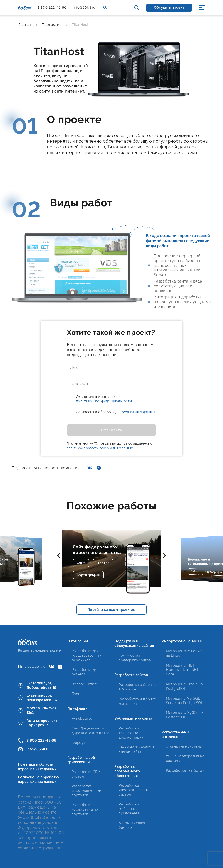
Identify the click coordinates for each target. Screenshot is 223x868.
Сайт (81, 563)
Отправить (111, 430)
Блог (76, 694)
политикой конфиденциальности (104, 401)
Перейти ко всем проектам (111, 610)
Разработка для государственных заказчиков (87, 656)
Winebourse (82, 718)
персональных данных (136, 412)
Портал (103, 563)
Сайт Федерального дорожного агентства (97, 550)
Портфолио (52, 25)
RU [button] (105, 8)
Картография (88, 575)
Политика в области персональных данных (37, 767)
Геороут (79, 743)
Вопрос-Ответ (84, 684)
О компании (78, 641)
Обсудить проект (169, 8)
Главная (25, 25)
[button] (59, 555)
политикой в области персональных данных (100, 448)
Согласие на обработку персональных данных (39, 779)
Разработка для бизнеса (85, 672)
